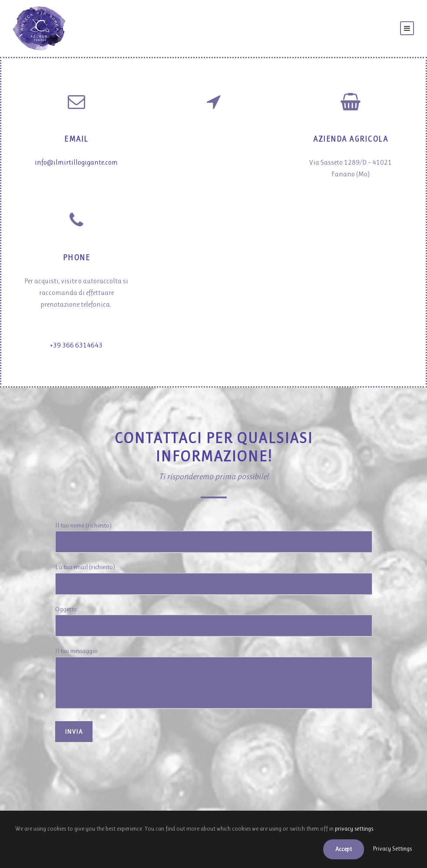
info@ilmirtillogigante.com (77, 162)
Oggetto (214, 620)
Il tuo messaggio (214, 678)
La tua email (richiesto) (214, 579)
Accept (337, 849)
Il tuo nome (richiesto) (214, 537)
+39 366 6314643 (76, 348)
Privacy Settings (390, 849)
